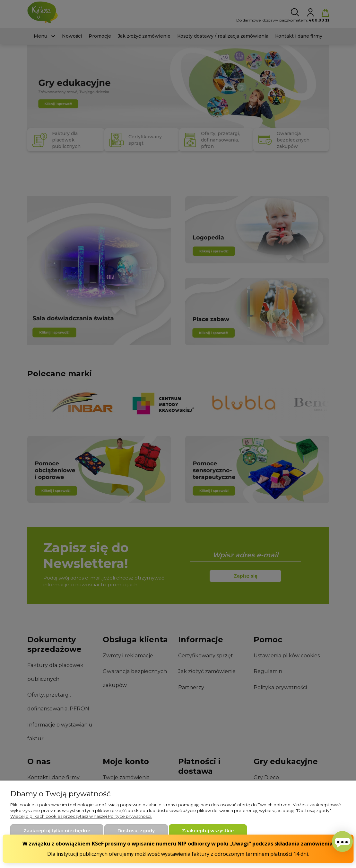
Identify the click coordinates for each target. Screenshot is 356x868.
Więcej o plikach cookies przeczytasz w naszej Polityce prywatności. (81, 816)
